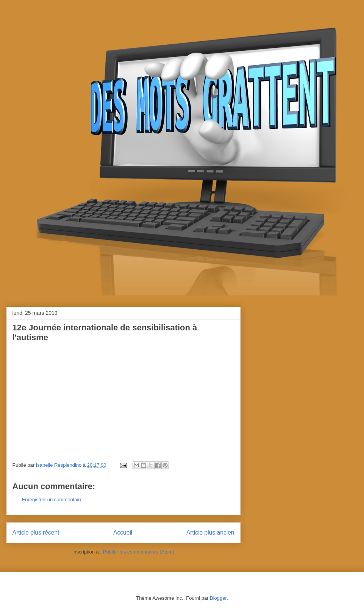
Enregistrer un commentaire (52, 500)
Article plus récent (36, 532)
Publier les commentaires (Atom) (139, 552)
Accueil (123, 532)
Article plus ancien (210, 532)
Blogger (218, 598)
